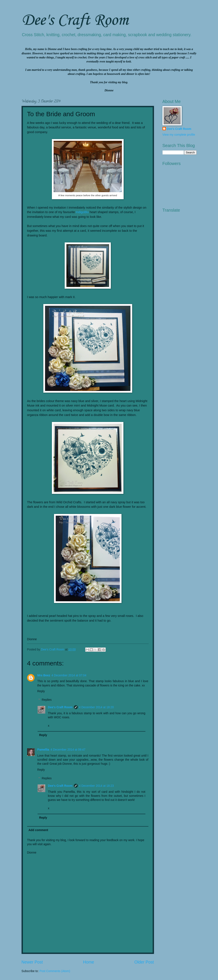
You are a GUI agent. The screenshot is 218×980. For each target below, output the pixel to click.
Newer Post (32, 962)
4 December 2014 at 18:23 (96, 786)
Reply (41, 691)
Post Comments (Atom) (55, 971)
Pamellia (43, 750)
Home (89, 962)
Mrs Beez (44, 675)
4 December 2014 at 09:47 (68, 750)
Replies (47, 700)
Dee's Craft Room (75, 20)
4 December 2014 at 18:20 (96, 707)
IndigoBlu (82, 212)
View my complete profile (179, 135)
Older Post (144, 962)
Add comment (38, 830)
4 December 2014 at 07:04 (69, 675)
